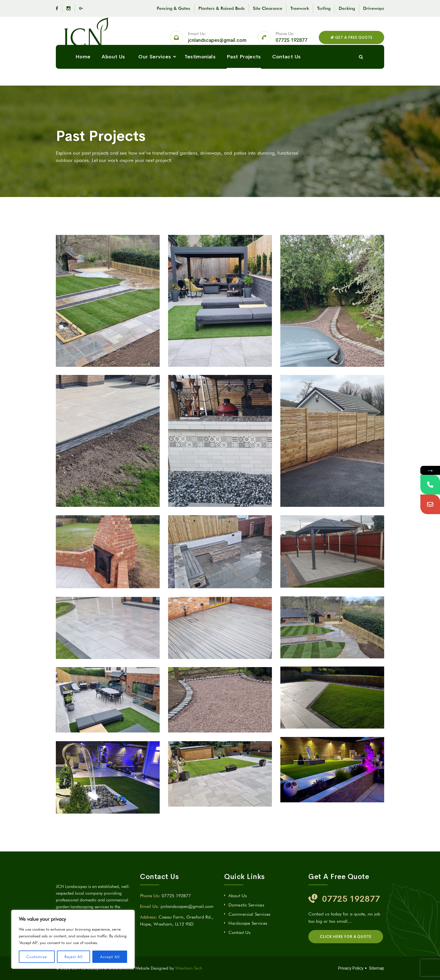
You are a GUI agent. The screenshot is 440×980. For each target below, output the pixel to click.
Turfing (324, 8)
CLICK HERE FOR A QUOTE (346, 937)
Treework (300, 8)
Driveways (374, 8)
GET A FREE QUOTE (351, 44)
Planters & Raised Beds (222, 8)
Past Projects (244, 83)
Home (83, 83)
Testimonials (200, 83)
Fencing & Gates (174, 8)
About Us (113, 83)
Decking (347, 8)
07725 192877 (292, 47)
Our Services (155, 83)
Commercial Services (249, 914)
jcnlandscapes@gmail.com (217, 47)
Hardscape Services (248, 923)
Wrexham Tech (189, 968)
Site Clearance (268, 8)
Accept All (110, 957)
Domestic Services (246, 905)
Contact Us (287, 83)
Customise (37, 957)
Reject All (74, 957)
